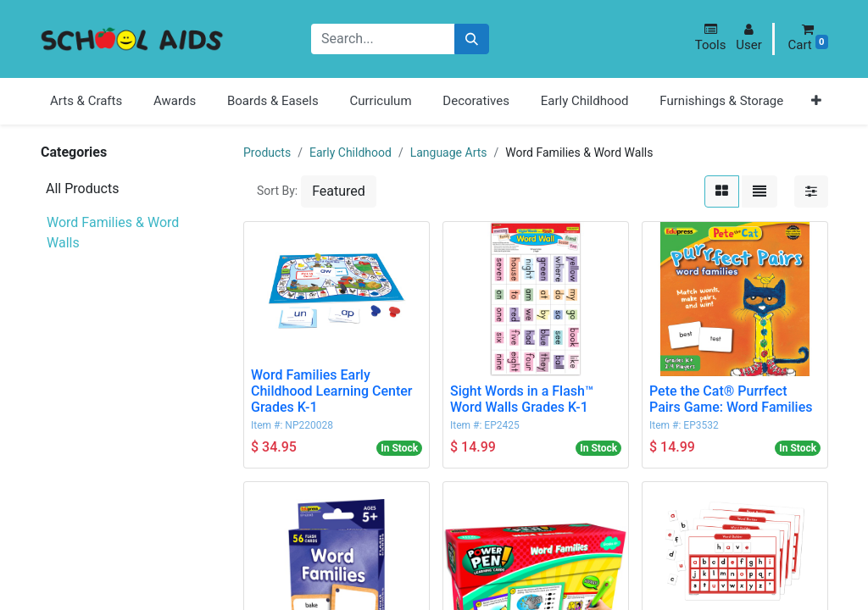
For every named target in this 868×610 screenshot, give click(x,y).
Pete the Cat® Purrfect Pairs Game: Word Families (731, 399)
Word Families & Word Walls (113, 224)
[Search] (472, 39)
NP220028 (309, 425)
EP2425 (501, 425)
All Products (82, 189)
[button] (711, 38)
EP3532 (701, 425)
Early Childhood (351, 152)
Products (267, 152)
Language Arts (449, 152)
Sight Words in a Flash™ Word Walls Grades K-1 (522, 399)
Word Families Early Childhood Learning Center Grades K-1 (331, 391)
